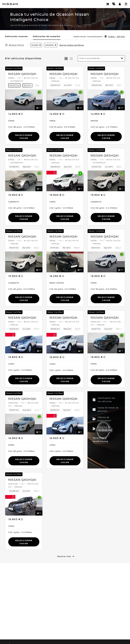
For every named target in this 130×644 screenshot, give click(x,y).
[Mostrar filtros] (15, 45)
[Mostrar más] (65, 556)
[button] (126, 4)
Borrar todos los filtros (72, 45)
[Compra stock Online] (108, 4)
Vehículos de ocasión (47, 36)
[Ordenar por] (101, 58)
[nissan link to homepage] (10, 4)
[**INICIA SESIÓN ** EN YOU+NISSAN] (120, 4)
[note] (22, 114)
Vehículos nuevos (16, 36)
